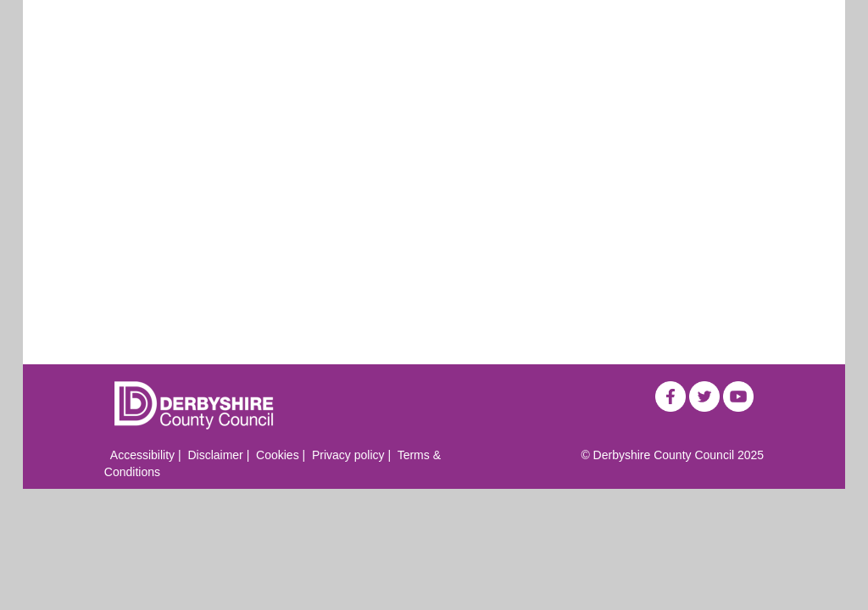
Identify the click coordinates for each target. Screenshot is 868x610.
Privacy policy (348, 455)
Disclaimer (215, 455)
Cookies (278, 455)
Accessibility (142, 455)
